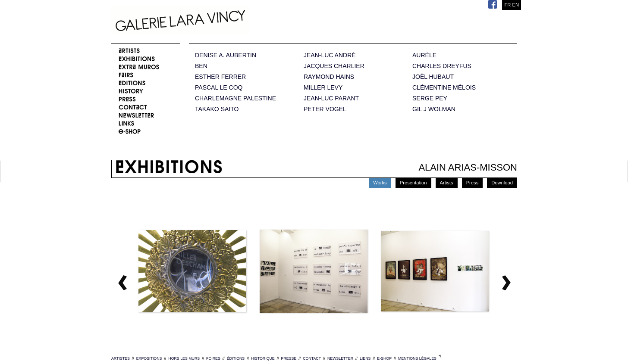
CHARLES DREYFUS (442, 66)
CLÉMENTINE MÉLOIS (444, 88)
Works (380, 183)
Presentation (413, 183)
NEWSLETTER (340, 358)
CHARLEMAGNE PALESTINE (235, 98)
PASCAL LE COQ (219, 88)
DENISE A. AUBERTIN (226, 55)
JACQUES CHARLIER (334, 66)
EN (515, 5)
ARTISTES (121, 358)
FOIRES (213, 358)
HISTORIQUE (263, 358)
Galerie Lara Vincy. (223, 22)
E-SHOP (384, 358)
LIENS (365, 358)
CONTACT (312, 358)
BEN (201, 66)
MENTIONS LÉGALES (417, 358)
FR (507, 5)
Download (502, 183)
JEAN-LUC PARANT (331, 98)
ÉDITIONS (236, 358)
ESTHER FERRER (220, 77)
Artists (447, 183)
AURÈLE (424, 55)
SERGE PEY (430, 98)
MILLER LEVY (323, 88)
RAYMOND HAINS (329, 77)
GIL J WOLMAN (434, 109)
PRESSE (289, 358)
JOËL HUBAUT (433, 77)
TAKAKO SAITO (217, 109)
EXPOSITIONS (149, 358)
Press (473, 183)
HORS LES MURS (184, 358)
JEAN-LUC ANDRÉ (330, 55)
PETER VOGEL (325, 109)
